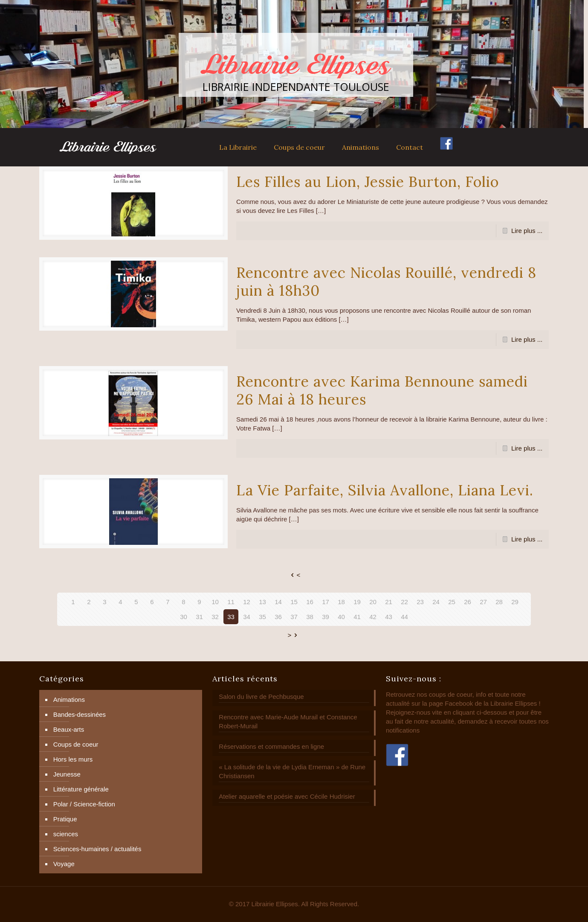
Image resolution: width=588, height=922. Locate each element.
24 (436, 602)
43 (389, 617)
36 (278, 617)
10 (215, 602)
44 (404, 617)
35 (262, 617)
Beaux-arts (69, 729)
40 (341, 617)
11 (231, 602)
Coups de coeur (76, 744)
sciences (66, 834)
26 (468, 602)
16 (310, 602)
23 (420, 602)
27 (483, 602)
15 (294, 602)
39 (326, 617)
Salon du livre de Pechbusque (261, 697)
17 (326, 602)
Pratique (65, 819)
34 (247, 617)
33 (231, 617)
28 (499, 602)
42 (373, 617)
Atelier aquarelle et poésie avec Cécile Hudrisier (287, 796)
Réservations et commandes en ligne (271, 746)
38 (310, 617)
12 (247, 602)
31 (199, 617)
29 (515, 602)
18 (341, 602)
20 (373, 602)
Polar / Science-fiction (84, 804)
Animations (69, 699)
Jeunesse (67, 774)
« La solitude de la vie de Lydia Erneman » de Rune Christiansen (292, 771)
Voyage (64, 864)
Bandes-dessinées (80, 714)
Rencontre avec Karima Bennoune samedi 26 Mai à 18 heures (382, 390)
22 (404, 602)
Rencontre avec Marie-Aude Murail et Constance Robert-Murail (288, 721)
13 (262, 602)
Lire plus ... (527, 231)
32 (215, 617)
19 (357, 602)
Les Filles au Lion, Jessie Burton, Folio (368, 182)
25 (452, 602)
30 (184, 617)
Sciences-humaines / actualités (97, 849)
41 (357, 617)
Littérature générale (81, 789)
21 (389, 602)
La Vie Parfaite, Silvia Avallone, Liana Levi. (385, 490)
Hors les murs (73, 759)
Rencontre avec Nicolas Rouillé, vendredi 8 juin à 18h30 (386, 281)
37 (294, 617)
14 (278, 602)
